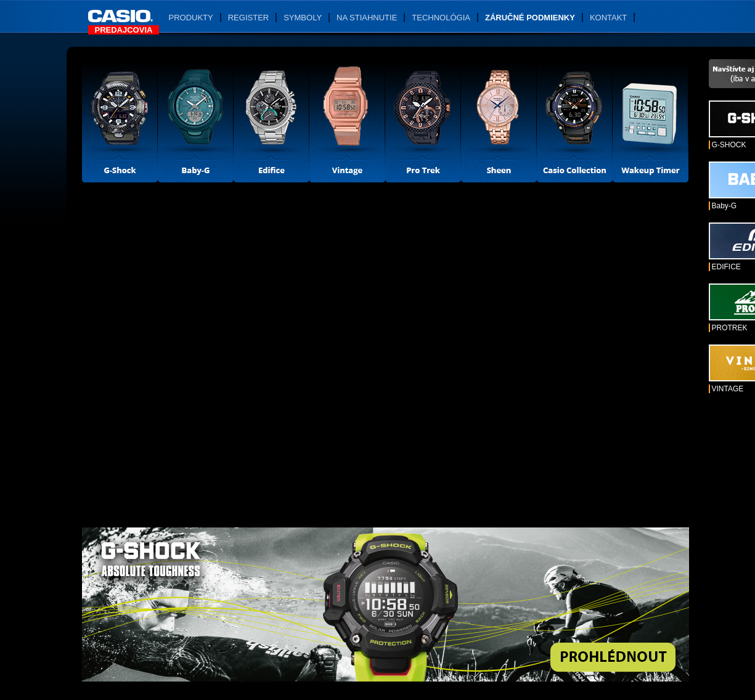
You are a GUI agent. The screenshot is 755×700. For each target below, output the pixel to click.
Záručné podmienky (530, 18)
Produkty (191, 18)
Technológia (441, 18)
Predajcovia (124, 30)
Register (248, 18)
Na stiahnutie (367, 18)
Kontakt (608, 18)
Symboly (303, 18)
